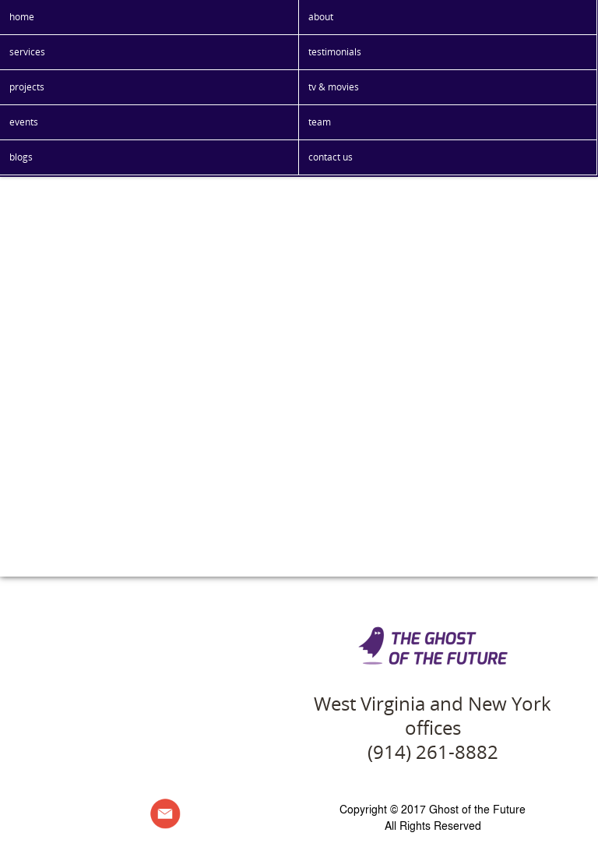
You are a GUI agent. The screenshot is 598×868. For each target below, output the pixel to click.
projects (27, 87)
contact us (331, 157)
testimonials (335, 52)
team (320, 122)
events (24, 122)
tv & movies (334, 87)
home (22, 17)
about (321, 17)
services (27, 52)
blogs (21, 157)
